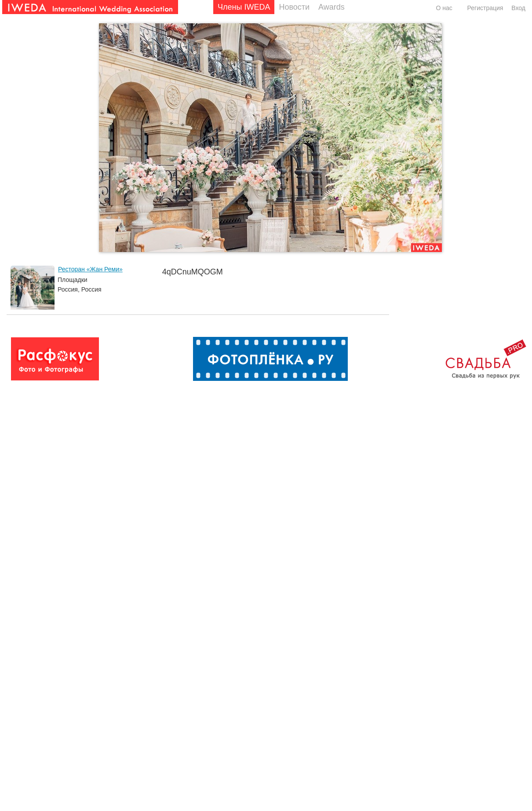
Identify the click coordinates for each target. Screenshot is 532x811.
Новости (294, 7)
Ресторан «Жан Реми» (90, 269)
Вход (518, 8)
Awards (332, 7)
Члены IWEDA (244, 7)
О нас (444, 8)
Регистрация (485, 8)
